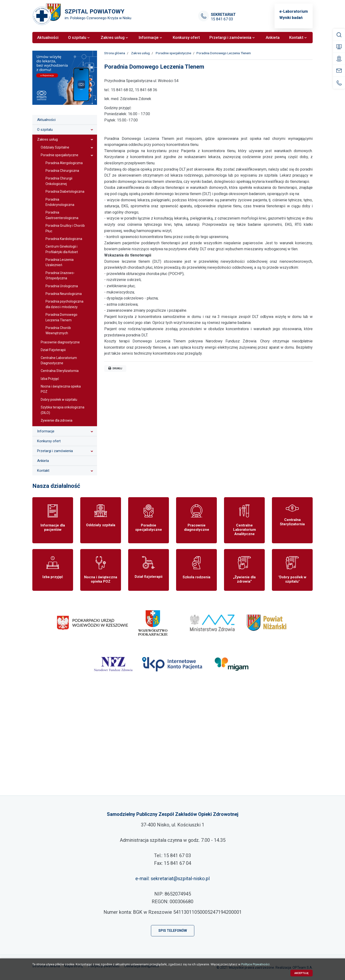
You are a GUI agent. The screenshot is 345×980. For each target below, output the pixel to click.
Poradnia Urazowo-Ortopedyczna (60, 275)
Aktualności (46, 120)
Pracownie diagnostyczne (60, 342)
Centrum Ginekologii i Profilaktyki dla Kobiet (62, 249)
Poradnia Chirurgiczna (62, 171)
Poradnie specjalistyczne (60, 155)
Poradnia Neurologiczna (64, 294)
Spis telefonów (173, 931)
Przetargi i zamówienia (55, 451)
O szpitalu (45, 130)
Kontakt (43, 471)
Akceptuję (302, 973)
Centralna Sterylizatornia (60, 371)
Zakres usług (47, 139)
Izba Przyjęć (50, 379)
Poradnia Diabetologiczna (65, 191)
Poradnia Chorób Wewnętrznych (58, 330)
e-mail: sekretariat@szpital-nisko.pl (172, 878)
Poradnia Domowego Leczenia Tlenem (61, 317)
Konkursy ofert (49, 441)
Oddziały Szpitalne (55, 147)
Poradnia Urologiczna (62, 286)
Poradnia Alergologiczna (64, 163)
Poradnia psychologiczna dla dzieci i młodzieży (64, 304)
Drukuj (115, 368)
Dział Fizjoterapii (53, 350)
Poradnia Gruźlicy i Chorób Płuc (65, 228)
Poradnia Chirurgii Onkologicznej (59, 181)
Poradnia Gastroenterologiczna (62, 215)
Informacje (46, 431)
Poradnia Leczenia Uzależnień (60, 262)
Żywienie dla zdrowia (57, 420)
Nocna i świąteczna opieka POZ (61, 389)
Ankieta (43, 461)
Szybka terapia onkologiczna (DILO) (63, 410)
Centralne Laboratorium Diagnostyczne (59, 360)
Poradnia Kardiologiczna (64, 239)
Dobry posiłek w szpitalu (59, 400)
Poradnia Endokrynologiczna (60, 202)
